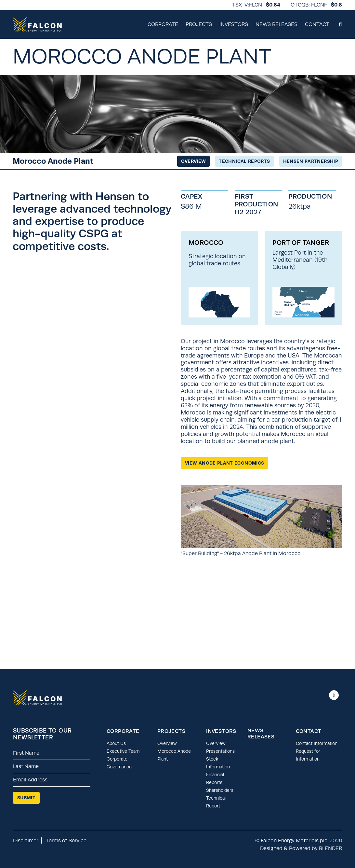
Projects (199, 24)
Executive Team (123, 751)
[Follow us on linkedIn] (334, 695)
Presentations (220, 751)
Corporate (163, 24)
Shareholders (220, 790)
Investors (234, 24)
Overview (167, 743)
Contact (317, 24)
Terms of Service (66, 840)
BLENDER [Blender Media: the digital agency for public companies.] (330, 848)
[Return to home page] (37, 24)
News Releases (276, 24)
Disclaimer (26, 840)
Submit (26, 798)
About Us (116, 743)
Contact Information (317, 743)
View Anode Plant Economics (224, 463)
